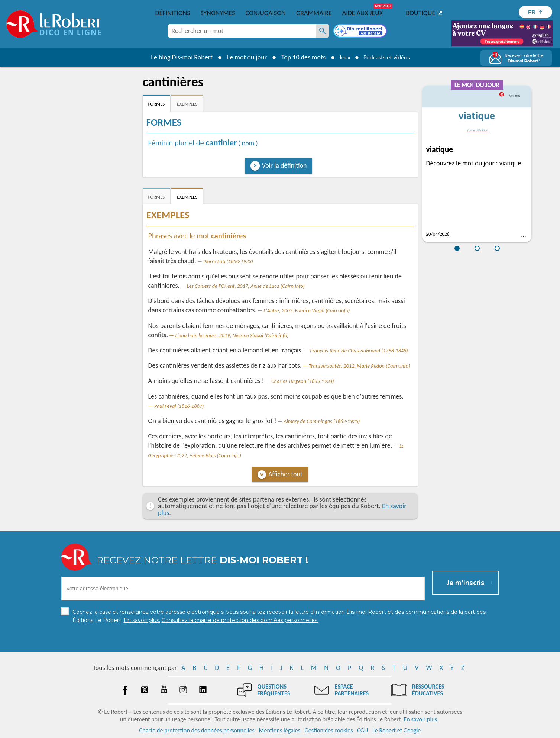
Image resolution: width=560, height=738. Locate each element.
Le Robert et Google (397, 730)
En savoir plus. (421, 719)
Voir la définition (284, 165)
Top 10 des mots (300, 57)
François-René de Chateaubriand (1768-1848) (359, 351)
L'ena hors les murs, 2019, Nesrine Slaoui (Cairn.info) (232, 335)
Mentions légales (280, 730)
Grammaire (314, 13)
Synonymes (218, 13)
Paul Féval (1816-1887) (179, 406)
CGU (362, 730)
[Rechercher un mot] (323, 31)
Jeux (342, 57)
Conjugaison (266, 13)
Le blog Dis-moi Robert (178, 57)
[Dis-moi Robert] (361, 32)
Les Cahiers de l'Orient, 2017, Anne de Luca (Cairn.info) (246, 286)
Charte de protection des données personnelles (197, 730)
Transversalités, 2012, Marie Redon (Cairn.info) (359, 366)
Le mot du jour (243, 57)
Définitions (173, 13)
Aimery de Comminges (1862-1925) (322, 421)
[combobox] (242, 31)
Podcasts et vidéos (388, 57)
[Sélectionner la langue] (535, 12)
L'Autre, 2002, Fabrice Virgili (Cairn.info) (307, 310)
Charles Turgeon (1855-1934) (303, 381)
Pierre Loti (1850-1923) (228, 261)
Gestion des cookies (329, 730)
